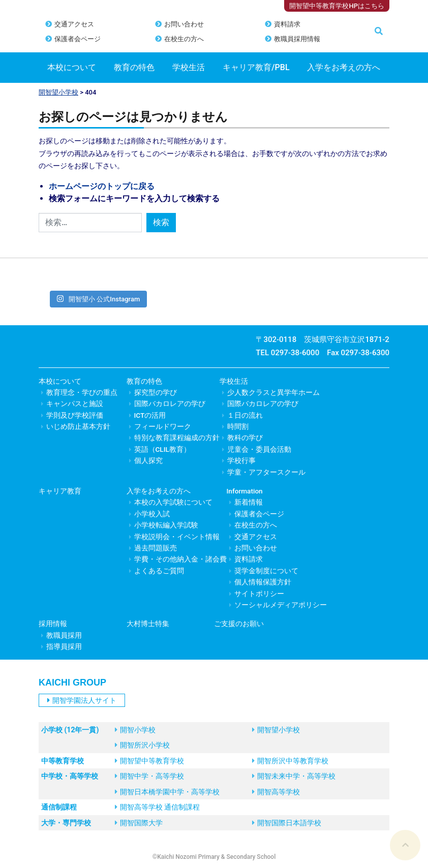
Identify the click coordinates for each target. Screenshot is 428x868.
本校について (72, 67)
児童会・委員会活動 (259, 449)
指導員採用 (64, 646)
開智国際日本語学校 (287, 823)
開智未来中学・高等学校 (294, 776)
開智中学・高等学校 (149, 776)
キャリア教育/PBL (256, 67)
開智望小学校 (58, 92)
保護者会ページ (78, 39)
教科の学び (245, 438)
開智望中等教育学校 (149, 761)
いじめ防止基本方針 (78, 426)
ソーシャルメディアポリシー (281, 605)
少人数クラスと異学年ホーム (273, 392)
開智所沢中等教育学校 (290, 761)
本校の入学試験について (173, 502)
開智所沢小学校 (142, 745)
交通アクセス (74, 24)
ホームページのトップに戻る (102, 186)
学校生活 (189, 67)
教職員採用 (64, 635)
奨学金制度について (266, 571)
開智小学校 (135, 730)
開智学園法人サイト (82, 700)
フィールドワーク (163, 426)
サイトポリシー (259, 594)
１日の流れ (245, 415)
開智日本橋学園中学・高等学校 (167, 792)
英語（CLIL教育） (162, 449)
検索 (161, 222)
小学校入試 (152, 514)
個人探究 (148, 460)
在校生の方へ (184, 39)
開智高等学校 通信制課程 (157, 807)
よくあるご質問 (159, 571)
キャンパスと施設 (75, 404)
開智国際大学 (139, 823)
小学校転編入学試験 (166, 525)
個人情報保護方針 (263, 582)
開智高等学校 (276, 792)
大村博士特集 (148, 624)
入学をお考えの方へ (344, 67)
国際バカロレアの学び (170, 404)
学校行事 (241, 460)
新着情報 (249, 502)
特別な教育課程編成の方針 (177, 438)
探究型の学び (156, 392)
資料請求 (287, 24)
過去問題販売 (156, 548)
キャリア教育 (60, 491)
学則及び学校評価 (75, 415)
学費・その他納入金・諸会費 (180, 559)
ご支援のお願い (239, 624)
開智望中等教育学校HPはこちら (337, 6)
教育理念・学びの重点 (82, 392)
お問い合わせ (184, 24)
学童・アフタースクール (266, 472)
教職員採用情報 (297, 39)
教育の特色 (134, 67)
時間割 (238, 426)
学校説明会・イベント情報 (177, 537)
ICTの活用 (150, 415)
